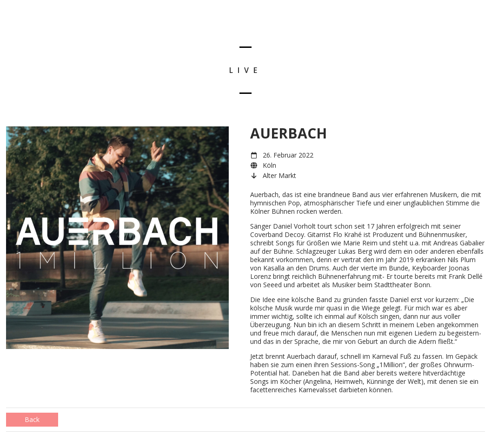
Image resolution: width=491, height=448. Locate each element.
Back (32, 419)
